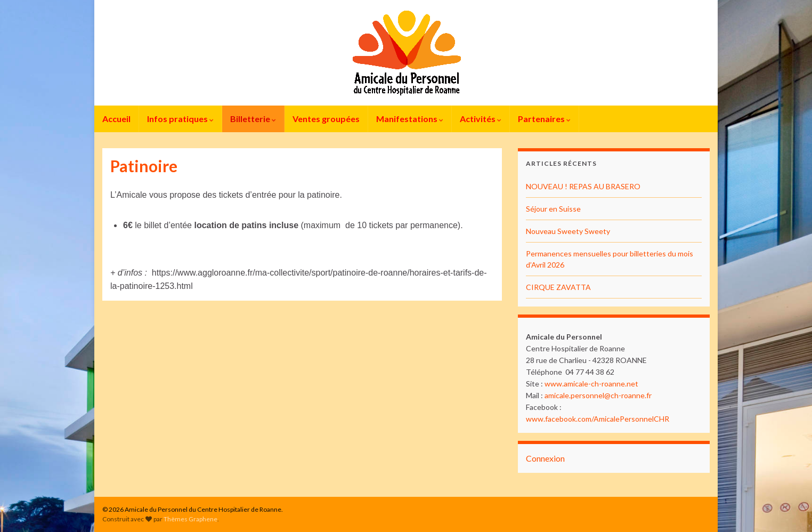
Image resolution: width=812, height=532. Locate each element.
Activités (481, 119)
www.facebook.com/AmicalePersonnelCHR (598, 419)
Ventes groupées (326, 119)
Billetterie (253, 119)
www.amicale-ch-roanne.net (591, 384)
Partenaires (544, 119)
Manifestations (410, 119)
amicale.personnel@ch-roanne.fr (598, 395)
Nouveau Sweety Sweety (568, 231)
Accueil (116, 119)
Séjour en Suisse (553, 209)
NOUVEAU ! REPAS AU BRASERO (583, 186)
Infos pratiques (180, 119)
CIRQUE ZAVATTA (558, 287)
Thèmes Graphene (190, 519)
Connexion (545, 458)
